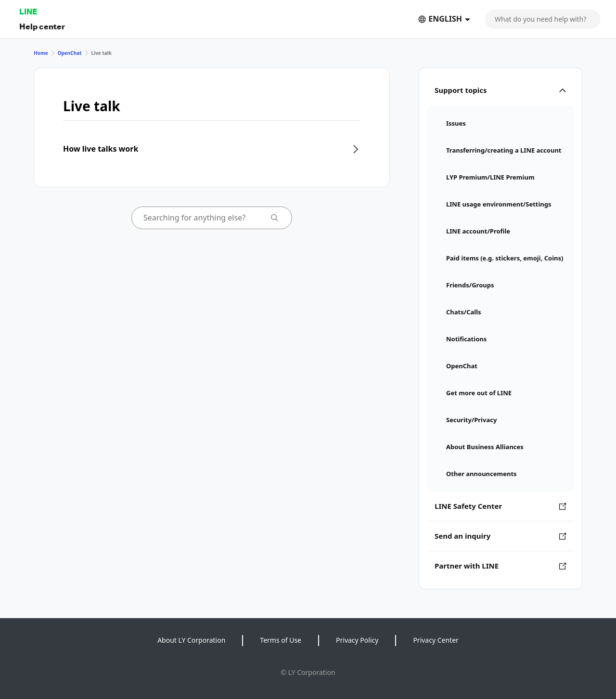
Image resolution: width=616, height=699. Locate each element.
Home (41, 53)
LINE (28, 11)
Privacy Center (436, 640)
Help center (42, 26)
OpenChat (70, 53)
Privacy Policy (357, 640)
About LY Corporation (191, 640)
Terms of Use (281, 640)
